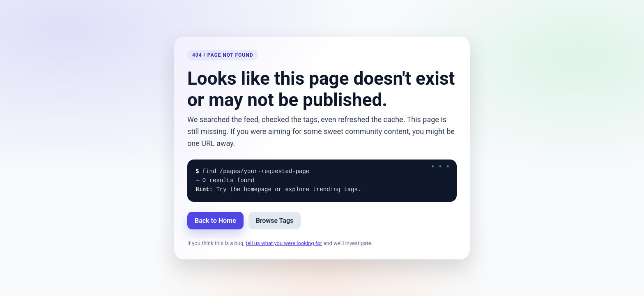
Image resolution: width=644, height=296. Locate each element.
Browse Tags (275, 221)
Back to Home (215, 221)
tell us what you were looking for (284, 243)
